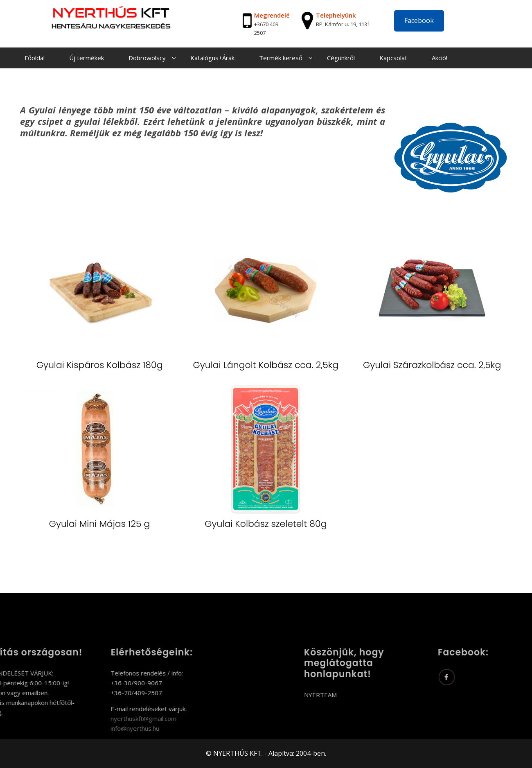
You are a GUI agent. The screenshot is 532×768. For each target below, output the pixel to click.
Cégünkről (341, 58)
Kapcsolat (393, 58)
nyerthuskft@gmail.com (112, 718)
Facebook (419, 20)
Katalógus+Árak (212, 58)
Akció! (440, 58)
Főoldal (35, 58)
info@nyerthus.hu (103, 728)
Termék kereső (281, 58)
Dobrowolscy (147, 58)
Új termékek (87, 58)
